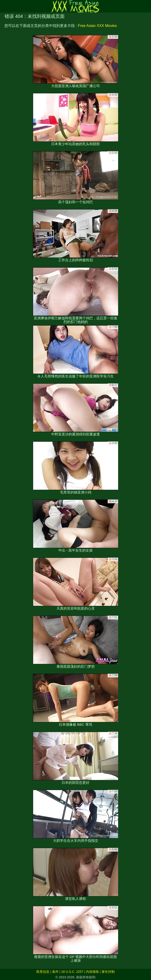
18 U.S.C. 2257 (72, 972)
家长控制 (108, 972)
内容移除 (92, 972)
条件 (55, 972)
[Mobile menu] (4, 6)
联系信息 (43, 972)
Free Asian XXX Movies (97, 26)
